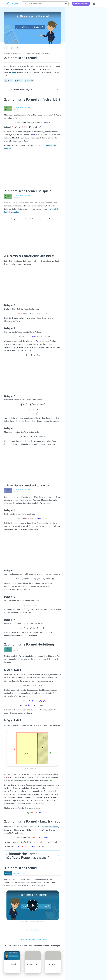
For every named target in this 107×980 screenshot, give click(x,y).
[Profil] (100, 4)
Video (14, 72)
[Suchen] (66, 4)
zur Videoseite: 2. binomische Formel (33, 939)
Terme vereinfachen (50, 827)
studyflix (14, 3)
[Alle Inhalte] (94, 4)
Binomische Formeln (43, 54)
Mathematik (8, 54)
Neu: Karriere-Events (81, 4)
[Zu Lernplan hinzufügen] (6, 48)
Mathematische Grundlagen (24, 54)
